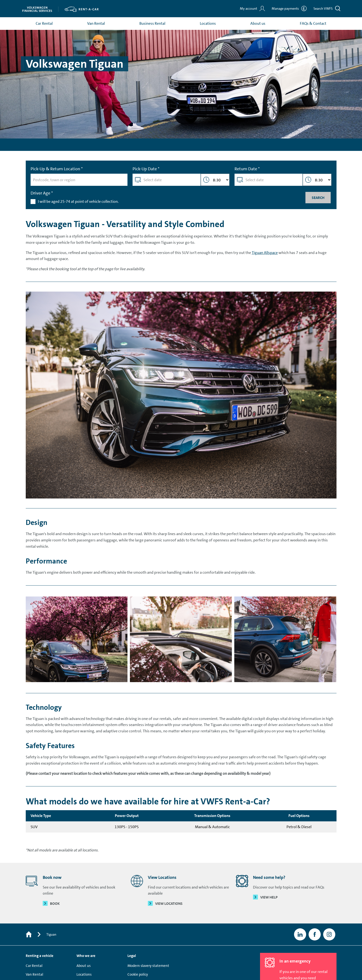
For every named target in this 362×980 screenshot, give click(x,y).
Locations (208, 24)
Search (318, 198)
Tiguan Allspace (265, 253)
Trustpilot (12, 145)
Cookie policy (138, 975)
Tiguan (51, 935)
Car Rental (44, 24)
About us (258, 24)
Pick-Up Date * (146, 170)
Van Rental (96, 24)
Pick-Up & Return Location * (57, 170)
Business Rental (152, 24)
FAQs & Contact (313, 24)
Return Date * (247, 170)
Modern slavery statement (148, 967)
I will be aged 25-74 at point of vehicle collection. (78, 202)
